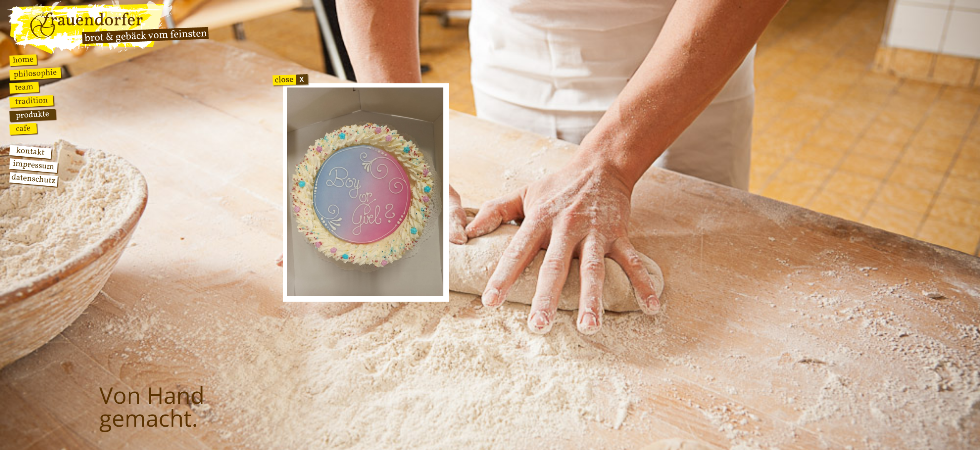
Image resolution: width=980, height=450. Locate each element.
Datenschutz (33, 179)
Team (24, 88)
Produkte (32, 115)
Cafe (23, 129)
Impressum (34, 166)
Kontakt (30, 152)
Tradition (32, 101)
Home (23, 60)
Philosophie (35, 74)
